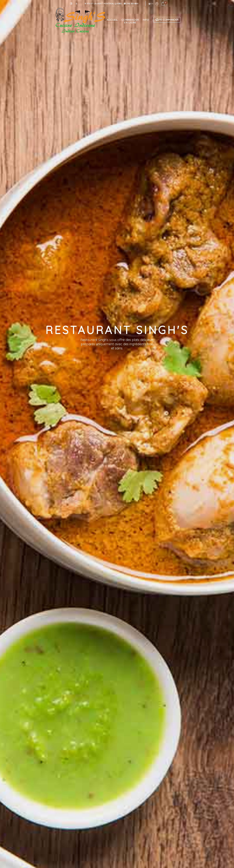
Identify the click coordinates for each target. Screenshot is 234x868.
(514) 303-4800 (131, 4)
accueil (112, 20)
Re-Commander (167, 20)
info (146, 20)
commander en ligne (130, 21)
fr (151, 4)
